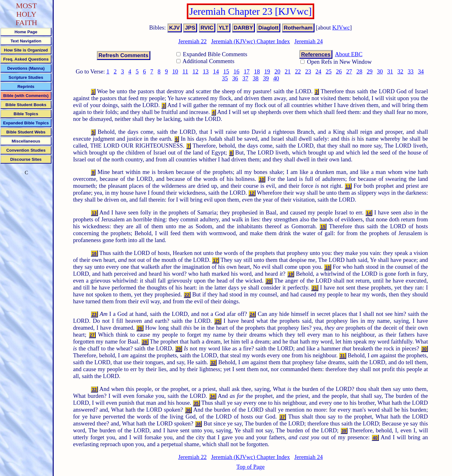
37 (245, 78)
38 (256, 78)
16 (237, 71)
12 (195, 71)
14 (216, 71)
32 (400, 71)
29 (370, 71)
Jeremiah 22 (193, 41)
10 (175, 71)
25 (329, 71)
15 (226, 71)
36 (235, 78)
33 (411, 71)
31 (390, 71)
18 (257, 71)
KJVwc (341, 27)
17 (247, 71)
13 (206, 71)
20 (277, 71)
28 (360, 71)
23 (308, 71)
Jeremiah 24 (309, 41)
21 (288, 71)
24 (318, 71)
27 (349, 71)
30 (380, 71)
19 (267, 71)
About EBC (349, 54)
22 (298, 71)
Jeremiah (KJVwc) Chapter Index (250, 41)
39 (266, 78)
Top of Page (250, 467)
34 (421, 71)
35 (225, 78)
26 (339, 71)
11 (185, 71)
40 (276, 78)
